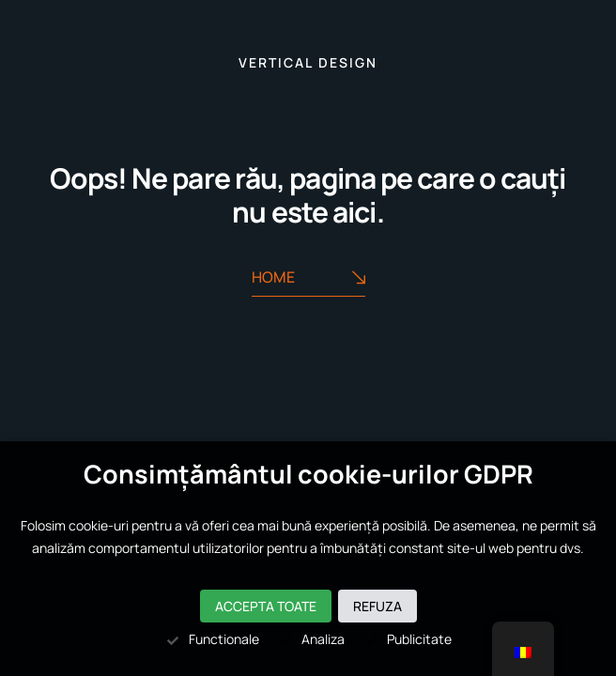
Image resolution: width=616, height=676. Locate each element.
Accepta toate (266, 606)
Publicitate (408, 639)
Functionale (212, 639)
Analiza (311, 639)
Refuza (377, 606)
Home (308, 278)
